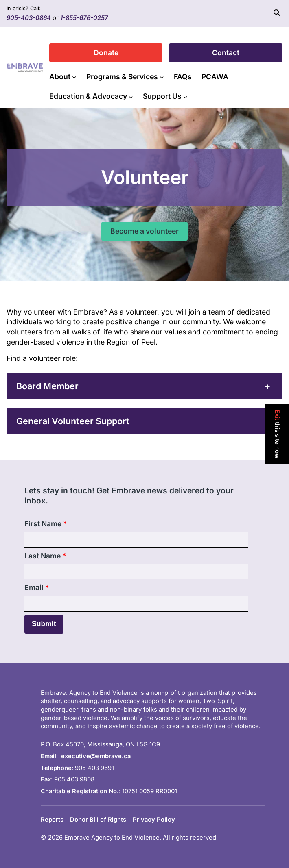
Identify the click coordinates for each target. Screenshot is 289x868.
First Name (46, 524)
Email (37, 587)
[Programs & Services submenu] (162, 77)
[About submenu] (74, 77)
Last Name (45, 556)
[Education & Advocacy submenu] (131, 97)
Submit (44, 624)
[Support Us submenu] (185, 97)
